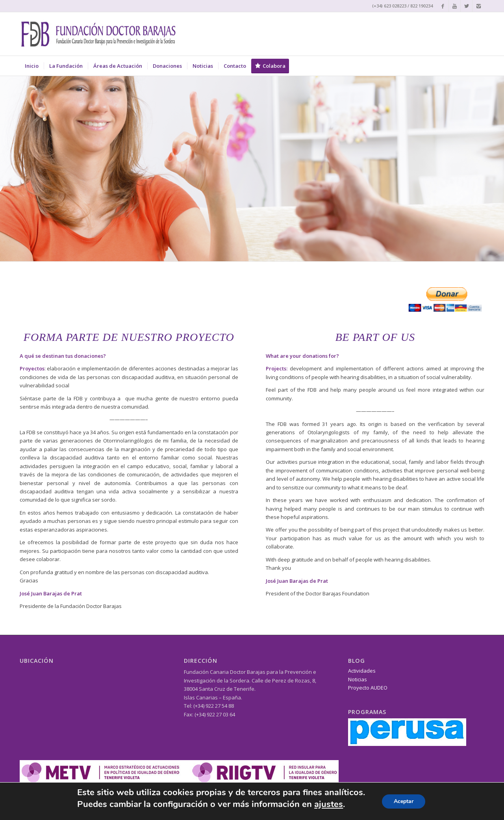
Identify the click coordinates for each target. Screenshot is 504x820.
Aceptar (404, 801)
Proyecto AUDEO (368, 688)
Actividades (362, 671)
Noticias (358, 679)
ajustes (329, 804)
